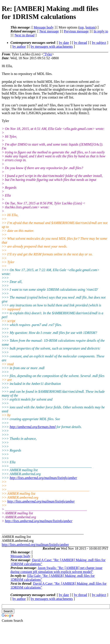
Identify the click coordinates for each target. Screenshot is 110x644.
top (81, 27)
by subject (99, 43)
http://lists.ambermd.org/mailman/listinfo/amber (43, 478)
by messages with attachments (52, 47)
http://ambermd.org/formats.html (33, 427)
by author (19, 47)
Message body (44, 27)
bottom (90, 27)
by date (64, 43)
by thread (81, 43)
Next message (49, 31)
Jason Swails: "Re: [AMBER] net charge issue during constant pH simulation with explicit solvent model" (56, 570)
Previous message (76, 31)
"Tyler (48, 54)
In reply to (101, 31)
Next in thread (25, 35)
